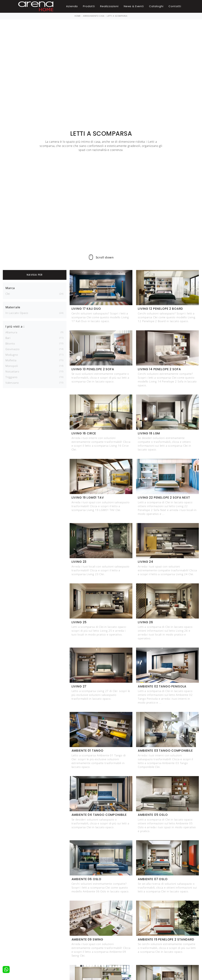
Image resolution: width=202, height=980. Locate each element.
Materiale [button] (13, 307)
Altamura (11, 332)
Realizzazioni (109, 6)
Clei (8, 294)
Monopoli (12, 366)
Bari (8, 338)
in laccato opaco (17, 313)
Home (78, 16)
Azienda (72, 6)
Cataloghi (156, 6)
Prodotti (89, 6)
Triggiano (12, 377)
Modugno (12, 355)
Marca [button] (10, 288)
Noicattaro (12, 371)
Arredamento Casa (94, 16)
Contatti (175, 6)
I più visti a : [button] (15, 326)
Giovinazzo (13, 349)
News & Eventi (134, 6)
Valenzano (12, 383)
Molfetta (11, 360)
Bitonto (10, 343)
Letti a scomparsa (117, 16)
